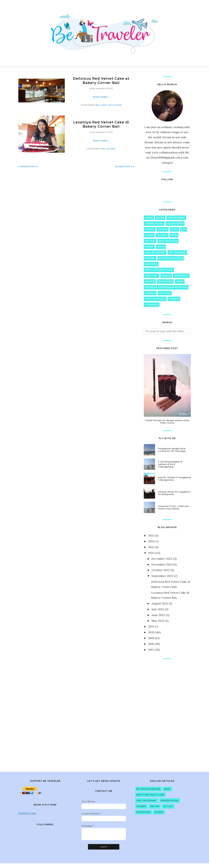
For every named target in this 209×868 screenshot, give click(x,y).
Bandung (150, 258)
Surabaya (150, 293)
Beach (174, 235)
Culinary (162, 235)
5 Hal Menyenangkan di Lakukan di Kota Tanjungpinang (170, 464)
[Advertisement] (167, 712)
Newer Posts (29, 166)
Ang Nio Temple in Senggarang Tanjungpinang (174, 479)
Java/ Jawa (165, 293)
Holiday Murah (175, 224)
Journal (150, 229)
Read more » (101, 97)
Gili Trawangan (177, 253)
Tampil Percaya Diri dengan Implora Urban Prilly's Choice (167, 422)
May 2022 (158, 621)
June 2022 (158, 615)
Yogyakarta (152, 305)
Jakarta (166, 276)
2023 (151, 547)
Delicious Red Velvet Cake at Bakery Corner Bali (101, 81)
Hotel (174, 229)
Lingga (180, 281)
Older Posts (124, 166)
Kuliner (111, 149)
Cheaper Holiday (154, 224)
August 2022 (160, 603)
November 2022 (162, 564)
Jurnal (149, 218)
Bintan (160, 218)
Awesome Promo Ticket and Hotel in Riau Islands (173, 507)
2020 (151, 632)
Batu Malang (181, 276)
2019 (151, 638)
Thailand (174, 299)
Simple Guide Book (155, 299)
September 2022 (162, 576)
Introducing (165, 281)
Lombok (149, 247)
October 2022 (161, 570)
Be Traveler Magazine (171, 258)
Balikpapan (151, 264)
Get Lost (150, 241)
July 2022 (158, 609)
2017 (151, 650)
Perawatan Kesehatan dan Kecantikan (166, 287)
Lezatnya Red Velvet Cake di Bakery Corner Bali (101, 124)
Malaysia (163, 229)
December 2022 (162, 559)
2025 (151, 535)
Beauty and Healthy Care (159, 270)
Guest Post (151, 276)
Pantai (161, 247)
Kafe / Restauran (111, 105)
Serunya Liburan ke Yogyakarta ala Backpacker (174, 493)
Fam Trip (150, 281)
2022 (151, 553)
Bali (98, 105)
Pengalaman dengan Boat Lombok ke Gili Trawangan (172, 450)
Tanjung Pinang (176, 218)
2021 (151, 626)
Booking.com (27, 813)
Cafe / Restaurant (155, 253)
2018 (151, 644)
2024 (151, 541)
